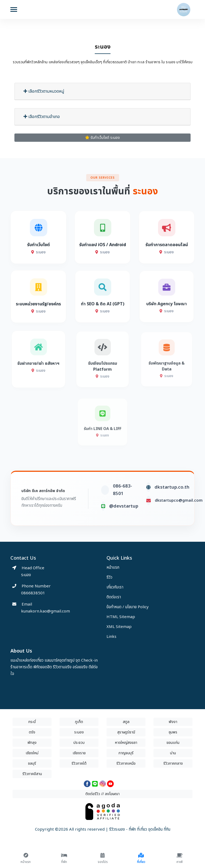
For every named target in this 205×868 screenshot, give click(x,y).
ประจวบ (79, 743)
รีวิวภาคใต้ (79, 763)
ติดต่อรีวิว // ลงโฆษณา (102, 794)
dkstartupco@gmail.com (179, 521)
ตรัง (32, 732)
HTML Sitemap (121, 617)
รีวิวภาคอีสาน (32, 774)
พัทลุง (32, 743)
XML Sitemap (119, 627)
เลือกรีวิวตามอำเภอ (42, 117)
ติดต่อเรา (114, 597)
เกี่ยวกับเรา (115, 587)
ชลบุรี (32, 763)
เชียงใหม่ (32, 753)
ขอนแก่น (173, 743)
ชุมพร (173, 732)
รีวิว (109, 577)
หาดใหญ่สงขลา (126, 743)
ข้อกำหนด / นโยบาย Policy (128, 607)
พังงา (173, 722)
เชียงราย (79, 753)
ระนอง (79, 732)
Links (111, 637)
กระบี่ (32, 722)
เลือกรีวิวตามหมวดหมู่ (44, 91)
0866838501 (33, 593)
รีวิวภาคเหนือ (126, 763)
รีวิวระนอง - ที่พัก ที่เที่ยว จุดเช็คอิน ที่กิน (140, 829)
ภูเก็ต (79, 722)
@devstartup (124, 527)
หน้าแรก (113, 567)
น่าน (173, 753)
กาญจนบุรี (126, 753)
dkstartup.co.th (172, 508)
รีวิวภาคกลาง (173, 763)
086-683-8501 (123, 511)
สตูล (126, 722)
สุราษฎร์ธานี (126, 732)
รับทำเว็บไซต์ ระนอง (102, 138)
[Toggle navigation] (14, 10)
